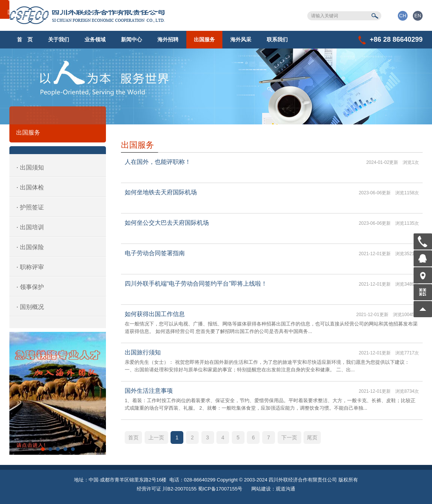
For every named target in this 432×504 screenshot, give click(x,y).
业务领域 (95, 39)
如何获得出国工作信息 (155, 314)
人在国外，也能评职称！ (158, 162)
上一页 (156, 437)
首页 (133, 437)
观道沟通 (285, 489)
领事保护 (32, 287)
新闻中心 (131, 39)
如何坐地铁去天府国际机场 (161, 192)
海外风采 (241, 39)
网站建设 (261, 489)
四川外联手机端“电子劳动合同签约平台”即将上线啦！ (196, 284)
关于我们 (59, 39)
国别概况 (32, 307)
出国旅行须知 (143, 352)
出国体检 (32, 187)
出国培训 (32, 227)
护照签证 (32, 207)
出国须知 (32, 167)
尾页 (312, 437)
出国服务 (204, 39)
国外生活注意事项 (149, 391)
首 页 (25, 39)
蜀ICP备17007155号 (220, 489)
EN (418, 16)
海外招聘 (168, 39)
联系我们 (277, 39)
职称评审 (32, 267)
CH (403, 16)
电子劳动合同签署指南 (155, 253)
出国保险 (32, 247)
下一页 (289, 437)
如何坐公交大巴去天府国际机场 (167, 223)
